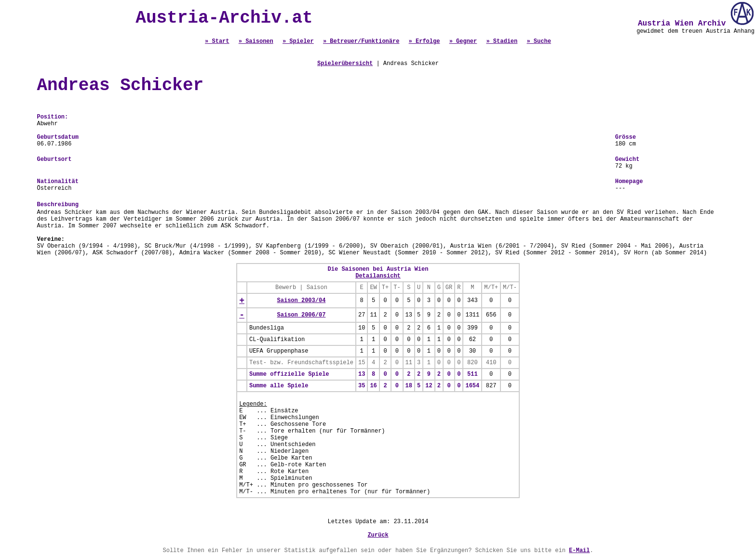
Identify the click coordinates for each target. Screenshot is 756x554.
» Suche (539, 41)
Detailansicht (378, 276)
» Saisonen (256, 41)
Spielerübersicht (345, 64)
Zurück (378, 535)
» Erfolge (425, 41)
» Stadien (502, 41)
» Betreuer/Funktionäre (361, 41)
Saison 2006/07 (302, 315)
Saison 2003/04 (302, 301)
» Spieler (298, 41)
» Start (217, 41)
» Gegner (463, 41)
